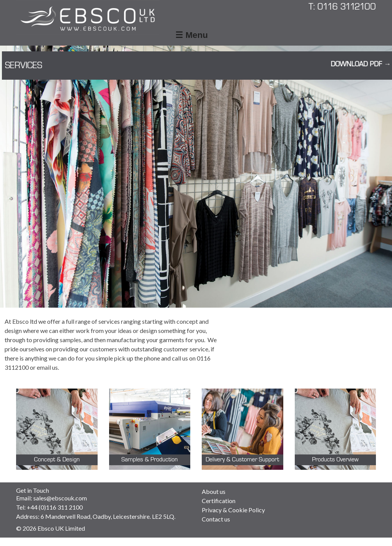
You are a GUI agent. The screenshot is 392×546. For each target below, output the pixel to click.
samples (70, 340)
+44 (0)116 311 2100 (55, 507)
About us (214, 491)
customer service (186, 349)
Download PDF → (356, 64)
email (44, 367)
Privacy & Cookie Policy (233, 510)
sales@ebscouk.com (60, 498)
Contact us (216, 519)
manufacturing (126, 340)
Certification (219, 501)
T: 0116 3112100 (342, 7)
